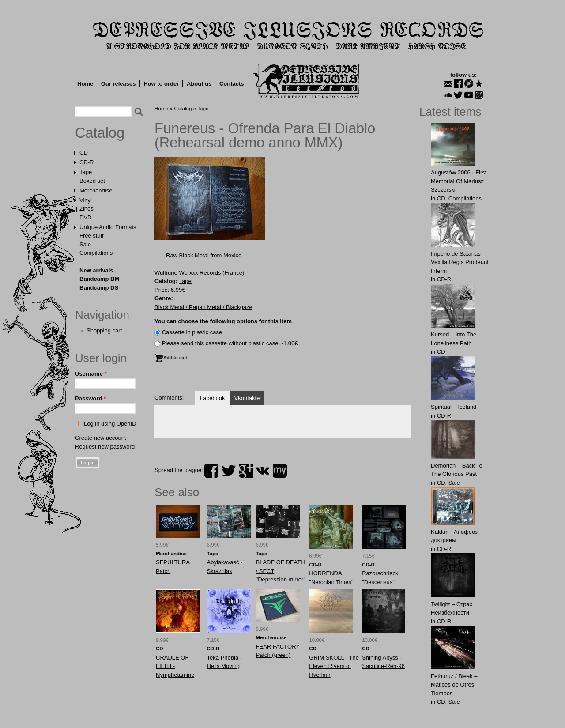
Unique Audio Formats (108, 227)
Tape (86, 172)
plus (246, 471)
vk (263, 471)
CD (84, 153)
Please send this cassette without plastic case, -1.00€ (230, 343)
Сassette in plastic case (192, 332)
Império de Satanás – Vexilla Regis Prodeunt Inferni (460, 262)
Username (91, 374)
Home (85, 84)
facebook (211, 471)
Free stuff (92, 236)
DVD (85, 217)
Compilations (96, 253)
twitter (229, 471)
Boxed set (92, 181)
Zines (87, 209)
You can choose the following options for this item (223, 321)
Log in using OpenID (110, 424)
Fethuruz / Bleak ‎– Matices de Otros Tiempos (454, 685)
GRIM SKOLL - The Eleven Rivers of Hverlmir (334, 666)
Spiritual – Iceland (454, 407)
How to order (161, 84)
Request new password (105, 447)
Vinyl (86, 200)
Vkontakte (247, 398)
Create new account (101, 438)
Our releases (119, 84)
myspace (280, 471)
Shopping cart (104, 330)
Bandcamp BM (99, 279)
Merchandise (96, 190)
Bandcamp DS (99, 288)
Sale (85, 244)
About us (199, 84)
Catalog (100, 133)
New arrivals (96, 270)
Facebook (212, 398)
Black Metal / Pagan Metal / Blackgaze (203, 307)
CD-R (87, 162)
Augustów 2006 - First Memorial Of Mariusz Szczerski (459, 181)
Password (90, 398)
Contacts (232, 84)
